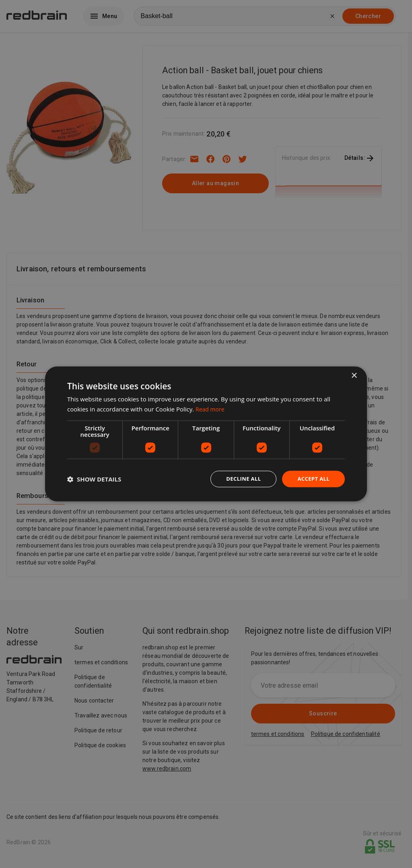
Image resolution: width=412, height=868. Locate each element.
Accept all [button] (312, 479)
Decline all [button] (240, 479)
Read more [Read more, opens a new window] (211, 409)
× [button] (354, 375)
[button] (94, 479)
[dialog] (206, 434)
